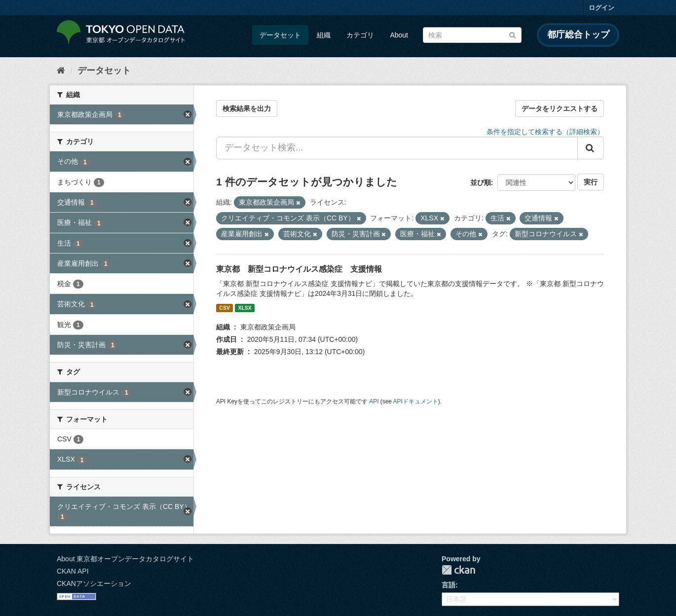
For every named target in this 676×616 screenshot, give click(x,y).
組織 (324, 35)
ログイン (601, 8)
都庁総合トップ (578, 35)
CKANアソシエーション (94, 583)
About (399, 35)
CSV (225, 308)
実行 (591, 182)
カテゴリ (360, 35)
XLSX (244, 308)
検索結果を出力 (247, 109)
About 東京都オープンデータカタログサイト (125, 559)
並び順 (481, 182)
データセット (280, 35)
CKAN (458, 570)
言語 (449, 585)
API (374, 401)
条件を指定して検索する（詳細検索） (545, 132)
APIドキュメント (416, 401)
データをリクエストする (560, 109)
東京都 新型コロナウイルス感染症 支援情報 (299, 269)
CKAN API (73, 571)
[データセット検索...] (397, 148)
